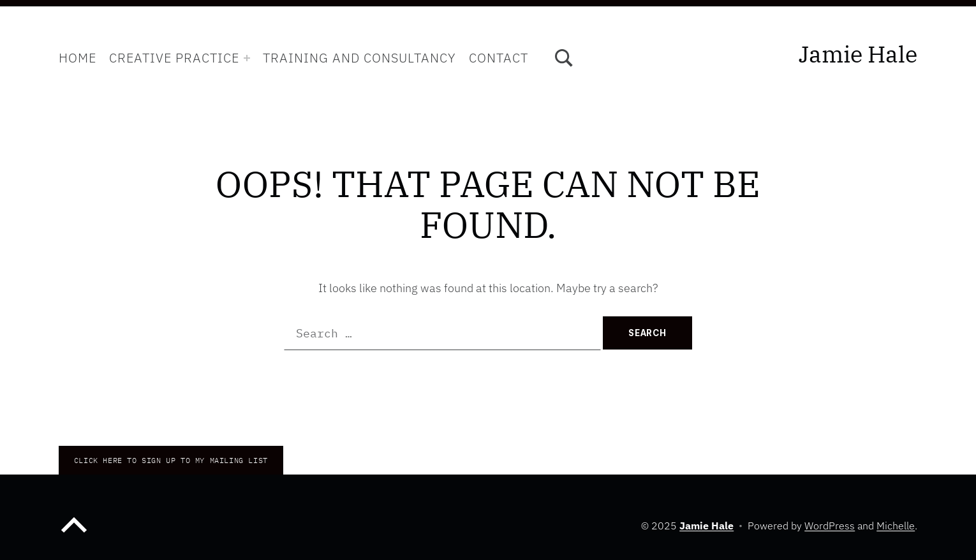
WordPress (830, 526)
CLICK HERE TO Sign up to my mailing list (171, 460)
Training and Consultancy (359, 58)
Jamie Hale (858, 54)
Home (78, 58)
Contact (499, 58)
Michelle (896, 526)
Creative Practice (174, 58)
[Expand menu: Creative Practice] (247, 58)
